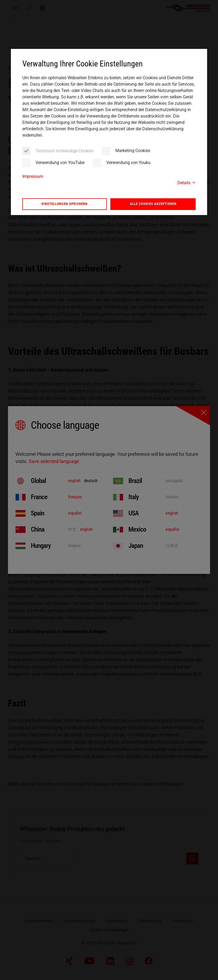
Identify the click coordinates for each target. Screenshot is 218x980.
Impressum (33, 176)
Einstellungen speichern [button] (64, 204)
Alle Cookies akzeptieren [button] (153, 204)
